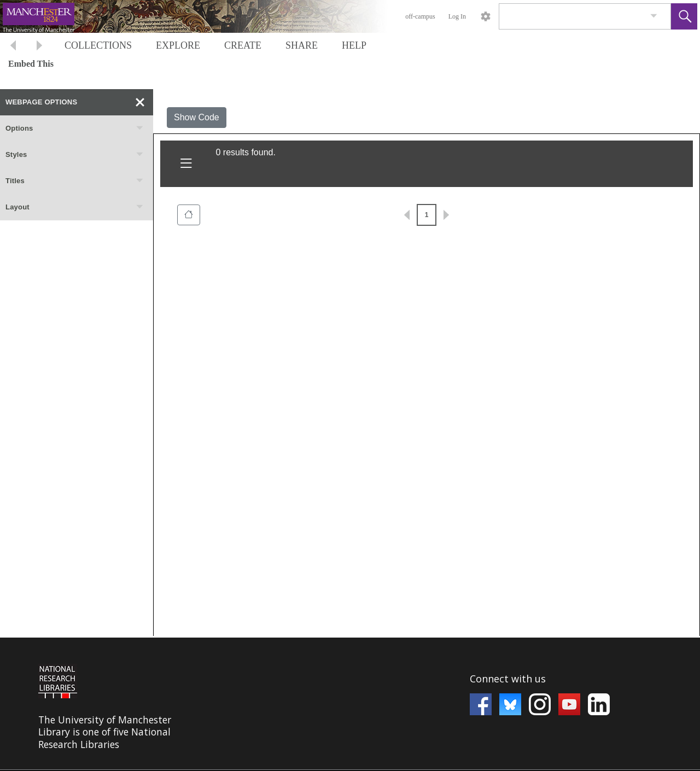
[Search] (572, 16)
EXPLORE (178, 45)
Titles (75, 181)
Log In (457, 16)
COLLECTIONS (98, 45)
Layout (75, 207)
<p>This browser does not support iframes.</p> (350, 704)
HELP (354, 45)
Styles (75, 155)
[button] (684, 16)
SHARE (302, 45)
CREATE (243, 45)
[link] (654, 16)
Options (75, 128)
